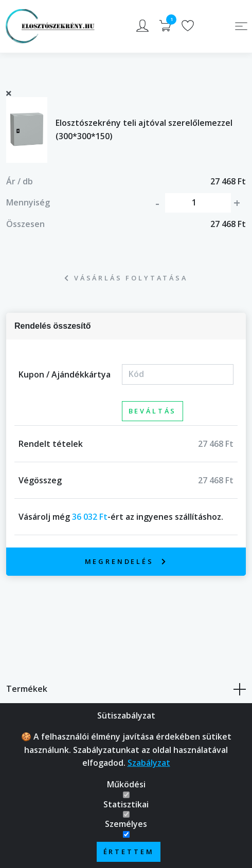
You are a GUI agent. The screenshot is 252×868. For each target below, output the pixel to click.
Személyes (126, 824)
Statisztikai (126, 804)
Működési (126, 784)
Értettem (129, 852)
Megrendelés (126, 561)
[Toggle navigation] (241, 26)
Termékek (126, 689)
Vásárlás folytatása (126, 278)
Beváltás (153, 411)
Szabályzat (149, 763)
